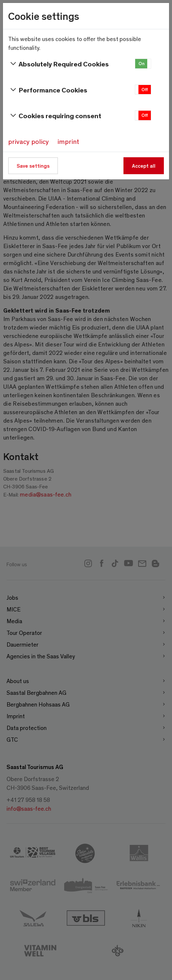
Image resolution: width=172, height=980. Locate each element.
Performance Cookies (48, 90)
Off (145, 89)
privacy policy (29, 141)
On (142, 63)
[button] (143, 64)
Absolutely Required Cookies (58, 64)
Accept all (144, 166)
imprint (68, 141)
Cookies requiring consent (55, 116)
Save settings (33, 166)
